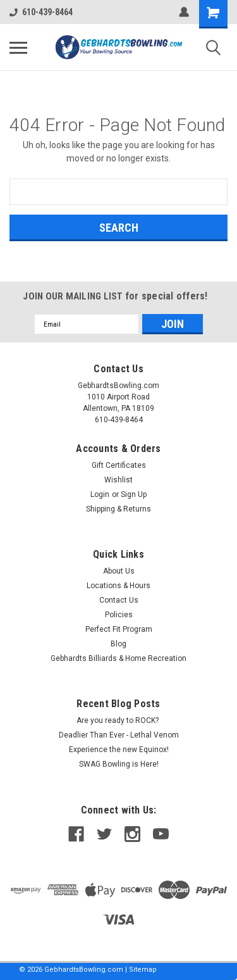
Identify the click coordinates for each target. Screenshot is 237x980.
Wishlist (118, 480)
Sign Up (134, 494)
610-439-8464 (41, 12)
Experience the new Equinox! (119, 750)
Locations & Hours (118, 586)
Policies (119, 615)
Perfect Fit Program (119, 629)
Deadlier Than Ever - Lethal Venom (119, 735)
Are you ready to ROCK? (118, 720)
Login (100, 494)
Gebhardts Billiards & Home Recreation (118, 658)
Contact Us (119, 600)
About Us (119, 571)
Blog (118, 644)
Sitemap (143, 970)
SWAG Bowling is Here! (119, 764)
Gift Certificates (119, 465)
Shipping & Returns (118, 509)
